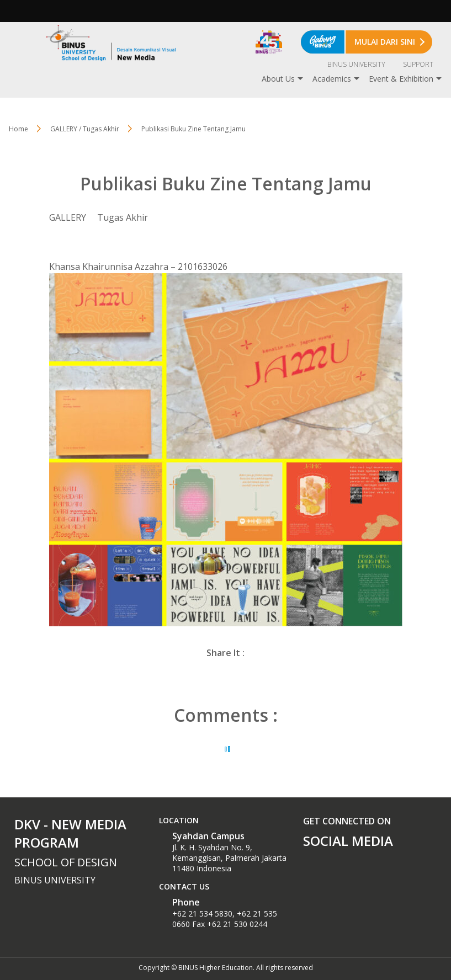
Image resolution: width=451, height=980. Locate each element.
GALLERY (68, 217)
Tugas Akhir (123, 217)
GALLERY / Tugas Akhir (85, 129)
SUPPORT (418, 64)
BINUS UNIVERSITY (356, 64)
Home (18, 129)
